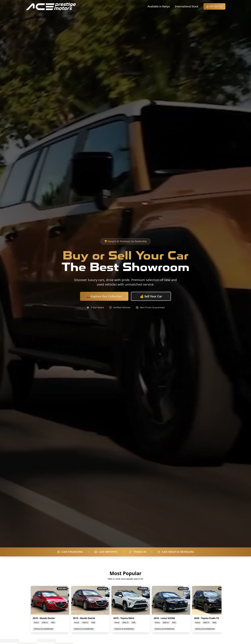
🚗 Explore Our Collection (104, 296)
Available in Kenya (159, 6)
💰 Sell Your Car (214, 6)
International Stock (186, 6)
